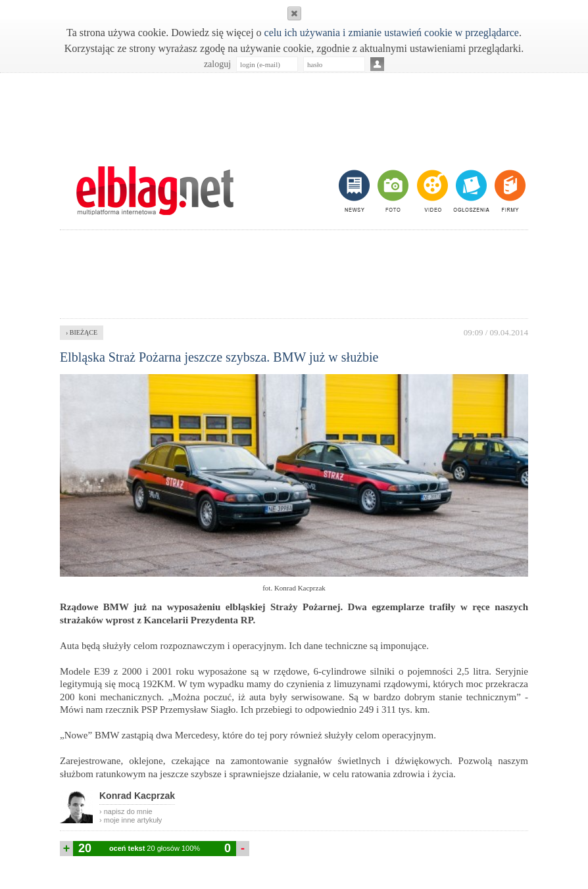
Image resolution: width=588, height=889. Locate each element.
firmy (509, 191)
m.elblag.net (155, 191)
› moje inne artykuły (131, 820)
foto (392, 191)
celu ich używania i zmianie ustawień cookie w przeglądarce (392, 33)
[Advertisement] (294, 112)
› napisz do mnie (126, 811)
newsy (356, 191)
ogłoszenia (470, 191)
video (431, 191)
